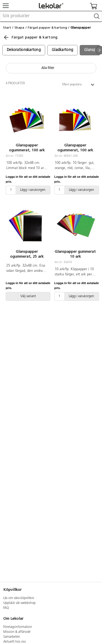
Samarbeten (12, 637)
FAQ (6, 608)
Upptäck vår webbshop (19, 603)
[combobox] (51, 16)
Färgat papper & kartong (47, 28)
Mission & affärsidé (17, 632)
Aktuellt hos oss (15, 642)
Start (7, 28)
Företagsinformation (18, 627)
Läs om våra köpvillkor (19, 598)
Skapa (19, 28)
